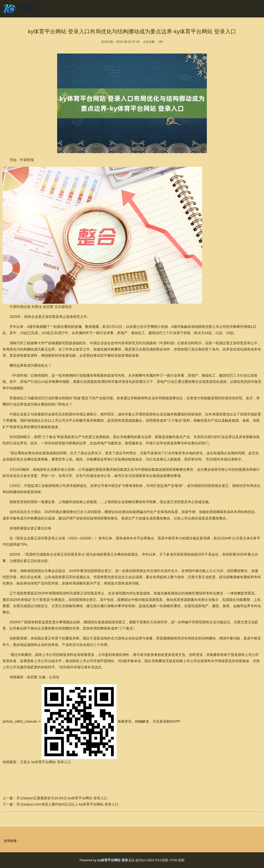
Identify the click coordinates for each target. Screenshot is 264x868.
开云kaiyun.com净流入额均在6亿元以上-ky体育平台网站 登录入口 (67, 804)
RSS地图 (162, 860)
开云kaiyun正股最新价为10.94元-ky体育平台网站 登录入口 (62, 798)
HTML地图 (177, 860)
